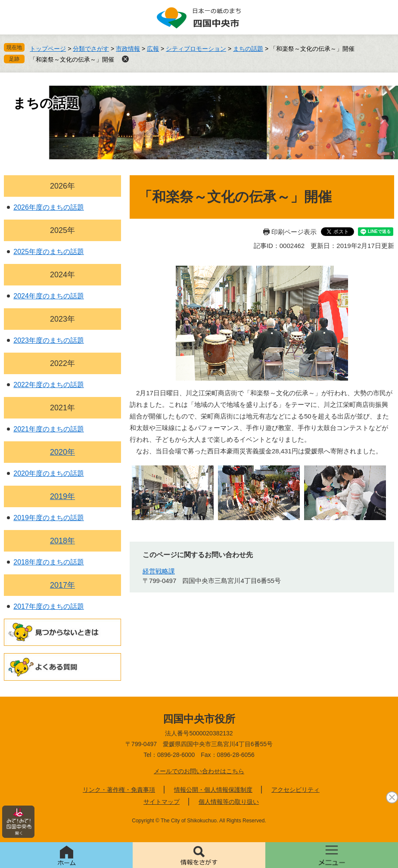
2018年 (62, 541)
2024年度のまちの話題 (49, 296)
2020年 (62, 452)
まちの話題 (248, 49)
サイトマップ (162, 802)
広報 (153, 49)
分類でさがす (91, 49)
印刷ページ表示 (294, 232)
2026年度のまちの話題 (49, 207)
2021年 (62, 408)
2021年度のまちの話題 (49, 429)
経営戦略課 (159, 571)
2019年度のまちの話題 (49, 518)
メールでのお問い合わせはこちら (199, 771)
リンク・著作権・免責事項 (119, 790)
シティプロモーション (196, 49)
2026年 (62, 186)
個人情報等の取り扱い (229, 802)
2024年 (62, 275)
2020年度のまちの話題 (49, 473)
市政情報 (128, 49)
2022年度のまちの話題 (49, 385)
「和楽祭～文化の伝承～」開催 (72, 59)
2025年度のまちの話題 (49, 252)
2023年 (62, 319)
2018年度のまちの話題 (49, 562)
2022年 (62, 363)
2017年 (62, 585)
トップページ (48, 49)
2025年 (62, 230)
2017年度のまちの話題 (49, 606)
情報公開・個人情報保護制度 (213, 790)
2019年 (62, 496)
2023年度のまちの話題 (49, 340)
